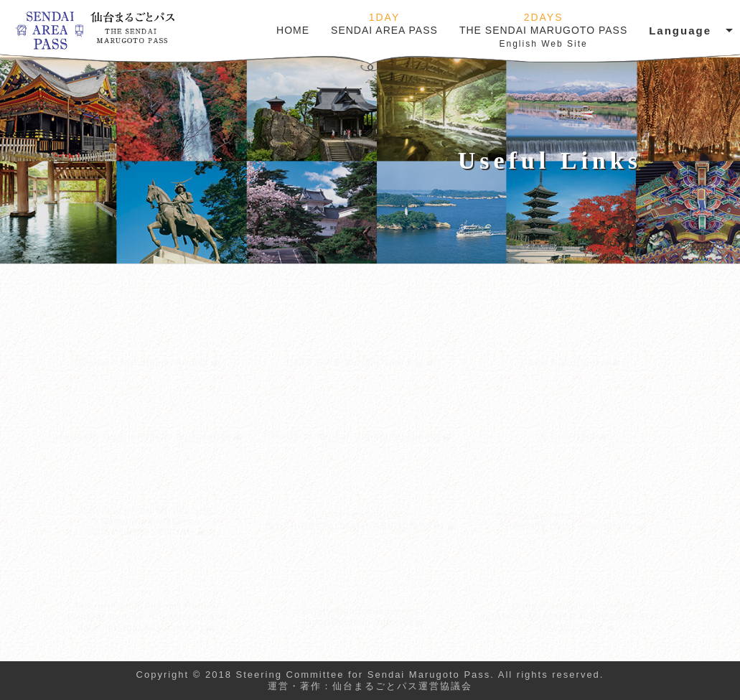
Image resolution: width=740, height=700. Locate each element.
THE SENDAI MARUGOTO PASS (543, 30)
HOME (293, 30)
